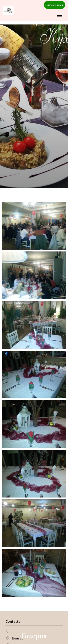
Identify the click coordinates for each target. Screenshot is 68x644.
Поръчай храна (54, 5)
